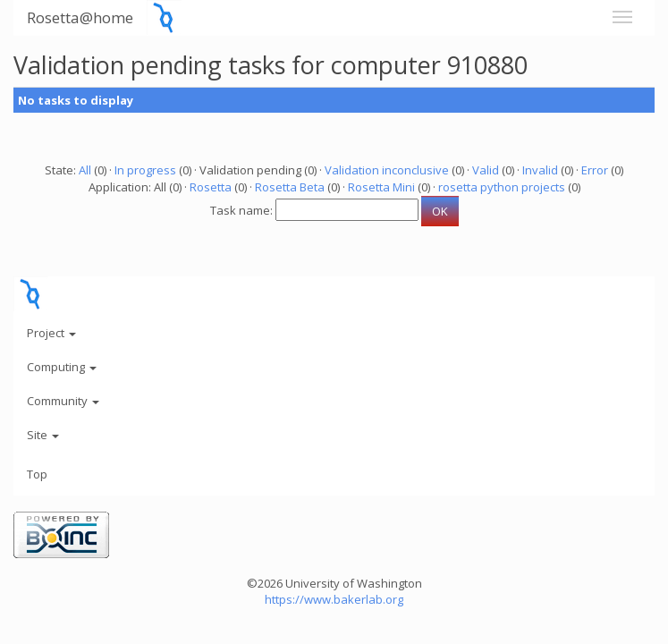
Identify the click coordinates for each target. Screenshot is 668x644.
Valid (486, 170)
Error (595, 170)
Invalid (540, 170)
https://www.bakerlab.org (334, 599)
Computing (62, 367)
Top (37, 474)
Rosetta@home (80, 17)
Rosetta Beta (290, 187)
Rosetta (211, 187)
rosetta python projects (502, 187)
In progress (145, 170)
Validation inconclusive (387, 170)
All (85, 170)
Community (63, 401)
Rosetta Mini (381, 187)
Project (51, 333)
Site (43, 435)
